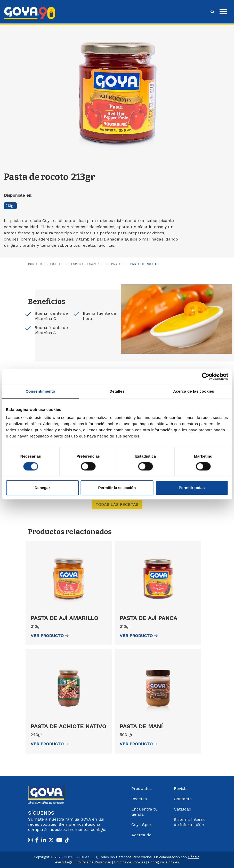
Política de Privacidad (94, 862)
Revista (181, 788)
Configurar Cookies (164, 862)
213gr (10, 206)
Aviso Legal (64, 862)
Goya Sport (142, 825)
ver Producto (50, 636)
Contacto (183, 799)
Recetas (139, 799)
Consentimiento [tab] (40, 391)
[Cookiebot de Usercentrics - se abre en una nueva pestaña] (205, 376)
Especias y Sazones (87, 264)
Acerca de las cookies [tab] (194, 391)
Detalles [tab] (117, 391)
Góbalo (194, 857)
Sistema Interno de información (190, 822)
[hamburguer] (223, 12)
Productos (54, 264)
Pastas (117, 264)
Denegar (42, 488)
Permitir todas (192, 488)
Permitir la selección (117, 488)
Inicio (33, 264)
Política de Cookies (130, 862)
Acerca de (141, 835)
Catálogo (183, 809)
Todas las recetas (117, 504)
